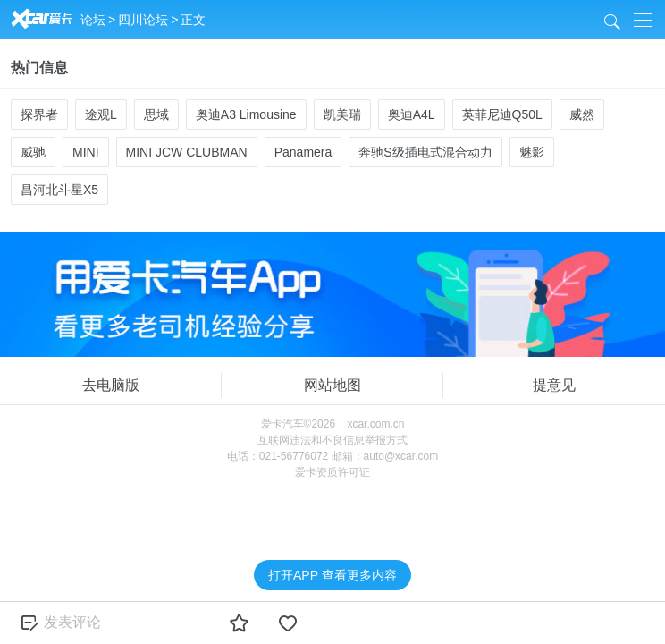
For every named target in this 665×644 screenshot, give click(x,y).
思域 (156, 114)
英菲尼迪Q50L (502, 114)
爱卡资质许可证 (332, 472)
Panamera (303, 152)
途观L (101, 114)
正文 (193, 20)
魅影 (532, 152)
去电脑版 (111, 385)
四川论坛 (143, 20)
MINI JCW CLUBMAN (187, 152)
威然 (582, 114)
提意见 (554, 385)
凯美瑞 (342, 114)
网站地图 (332, 385)
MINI (86, 152)
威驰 (33, 152)
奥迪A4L (412, 114)
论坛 (93, 20)
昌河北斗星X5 (59, 190)
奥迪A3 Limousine (246, 114)
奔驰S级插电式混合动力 (425, 152)
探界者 (39, 114)
